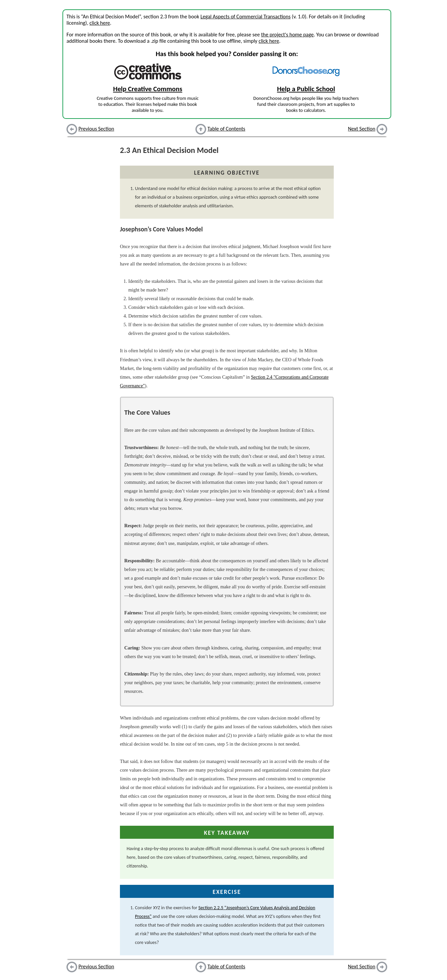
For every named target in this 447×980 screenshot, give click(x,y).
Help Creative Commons (148, 89)
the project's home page (287, 35)
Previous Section (96, 129)
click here (100, 23)
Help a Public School (306, 89)
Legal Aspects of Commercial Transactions (246, 17)
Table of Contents (226, 129)
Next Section (362, 129)
